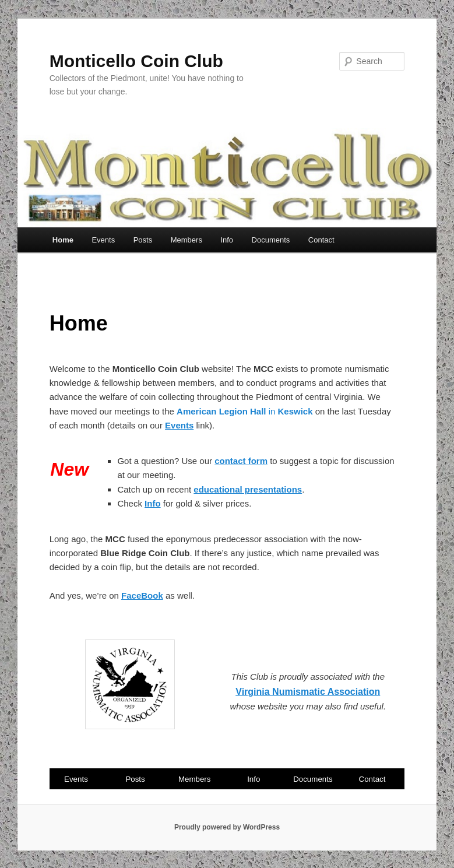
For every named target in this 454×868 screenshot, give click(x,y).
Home (63, 240)
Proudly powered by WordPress (227, 827)
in (246, 411)
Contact (321, 240)
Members (186, 240)
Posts (143, 240)
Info (227, 240)
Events (103, 240)
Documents (271, 240)
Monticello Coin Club (136, 61)
